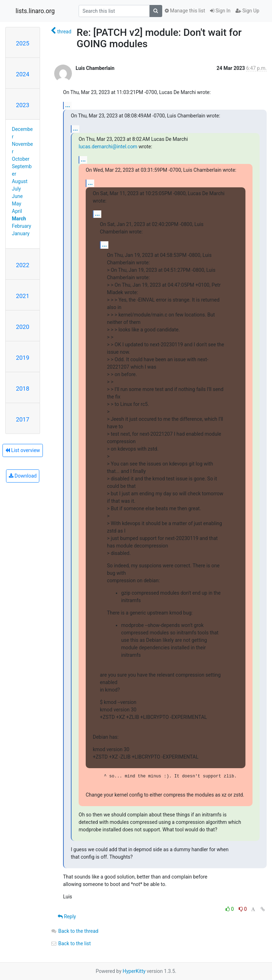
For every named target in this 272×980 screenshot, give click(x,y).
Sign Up (247, 11)
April (17, 211)
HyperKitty (134, 971)
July (16, 189)
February (22, 226)
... (68, 105)
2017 (23, 419)
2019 (23, 358)
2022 (23, 265)
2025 (23, 43)
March (19, 219)
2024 (23, 74)
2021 (23, 296)
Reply (67, 916)
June (18, 196)
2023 (23, 105)
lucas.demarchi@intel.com (108, 147)
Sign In (220, 11)
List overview (23, 450)
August (20, 181)
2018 (23, 389)
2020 (23, 327)
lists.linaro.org (35, 11)
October (21, 159)
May (17, 204)
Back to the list (71, 943)
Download (23, 476)
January (21, 233)
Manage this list (185, 11)
